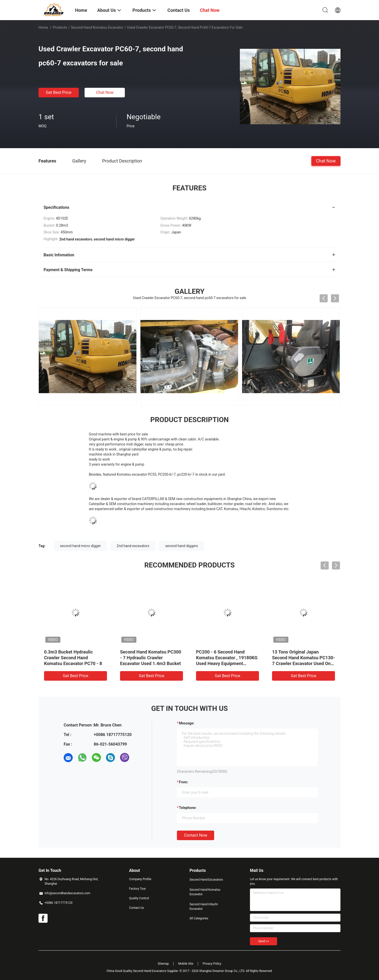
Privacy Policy (212, 964)
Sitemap (163, 964)
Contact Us (137, 908)
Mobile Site (186, 964)
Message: (187, 723)
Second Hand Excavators (206, 880)
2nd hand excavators (133, 546)
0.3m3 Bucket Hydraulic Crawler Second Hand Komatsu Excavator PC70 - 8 (73, 658)
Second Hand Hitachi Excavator (204, 907)
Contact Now (196, 835)
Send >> (263, 941)
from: (183, 782)
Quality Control (139, 898)
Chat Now (105, 92)
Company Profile (140, 879)
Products (60, 27)
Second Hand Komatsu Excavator (97, 27)
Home (43, 27)
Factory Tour (138, 889)
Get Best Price (59, 92)
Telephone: (188, 808)
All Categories (199, 918)
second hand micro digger (81, 546)
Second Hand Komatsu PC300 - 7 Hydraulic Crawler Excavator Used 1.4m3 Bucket (151, 658)
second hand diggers (181, 546)
